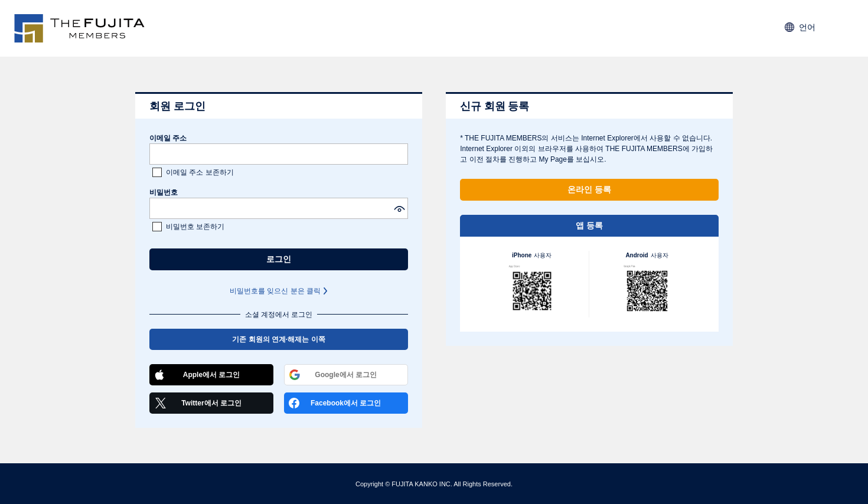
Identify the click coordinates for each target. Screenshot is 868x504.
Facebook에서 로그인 (335, 403)
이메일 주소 (168, 138)
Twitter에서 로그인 (198, 403)
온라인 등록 (589, 189)
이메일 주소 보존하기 (200, 172)
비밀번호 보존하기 (195, 227)
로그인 (279, 259)
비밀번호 (164, 192)
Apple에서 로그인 (197, 375)
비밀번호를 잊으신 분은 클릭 (275, 291)
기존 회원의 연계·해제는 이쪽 (278, 339)
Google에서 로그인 (333, 375)
